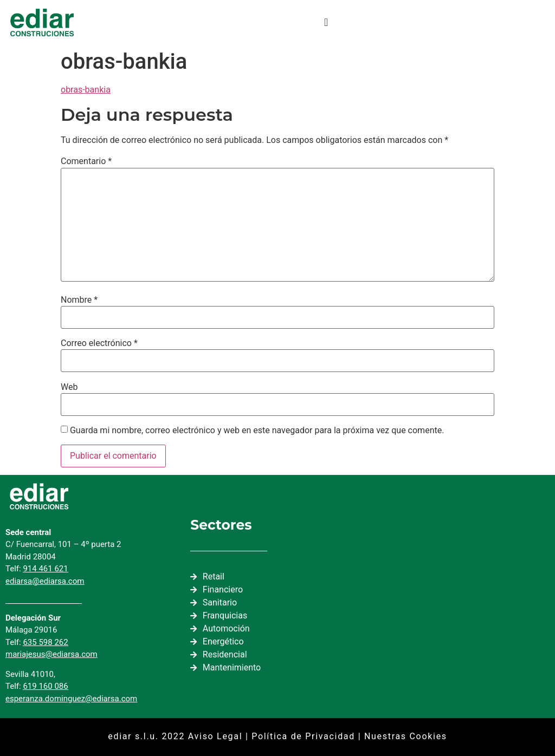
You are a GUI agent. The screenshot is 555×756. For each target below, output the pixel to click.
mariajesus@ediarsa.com (51, 654)
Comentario (86, 161)
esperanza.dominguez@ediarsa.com (71, 699)
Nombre (79, 300)
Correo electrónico (99, 343)
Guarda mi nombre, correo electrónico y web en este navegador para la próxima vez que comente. (257, 431)
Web (69, 387)
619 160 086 (45, 686)
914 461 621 (45, 569)
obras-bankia (86, 90)
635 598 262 (45, 642)
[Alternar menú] (326, 22)
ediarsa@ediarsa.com (45, 581)
